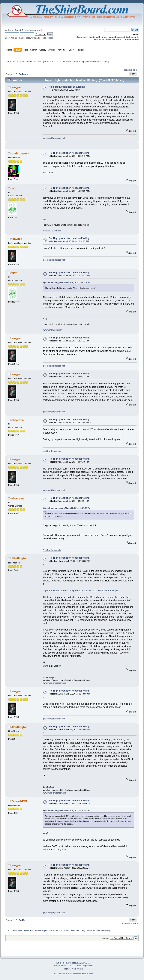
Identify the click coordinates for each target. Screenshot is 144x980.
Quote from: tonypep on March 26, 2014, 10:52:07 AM (67, 283)
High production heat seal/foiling (67, 87)
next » (135, 70)
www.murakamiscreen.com (55, 683)
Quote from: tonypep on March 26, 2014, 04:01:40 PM (67, 508)
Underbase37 (20, 153)
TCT (14, 188)
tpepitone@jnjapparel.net (54, 138)
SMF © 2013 (71, 963)
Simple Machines (84, 963)
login (31, 30)
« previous (127, 70)
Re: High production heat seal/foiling (69, 153)
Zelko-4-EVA (20, 801)
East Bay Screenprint (52, 451)
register (40, 30)
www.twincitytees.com (52, 230)
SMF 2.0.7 (60, 963)
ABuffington (19, 558)
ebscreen (18, 420)
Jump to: (106, 938)
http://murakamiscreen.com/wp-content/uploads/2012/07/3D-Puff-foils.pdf (81, 591)
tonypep (17, 87)
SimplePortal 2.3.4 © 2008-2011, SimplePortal (73, 966)
